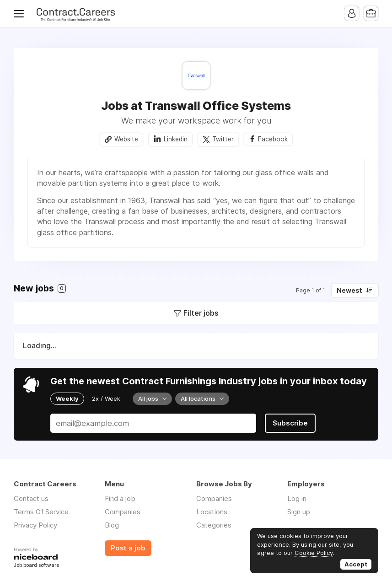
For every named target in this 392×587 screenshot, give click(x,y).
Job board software (36, 566)
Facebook (273, 139)
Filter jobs (201, 313)
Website (126, 139)
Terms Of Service (41, 512)
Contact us (31, 498)
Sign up (299, 512)
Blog (112, 525)
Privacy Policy (35, 525)
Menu (21, 14)
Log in (297, 498)
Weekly (67, 399)
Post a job (128, 548)
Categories (214, 525)
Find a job (120, 498)
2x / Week (106, 399)
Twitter (223, 139)
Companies (123, 512)
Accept (356, 564)
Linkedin (176, 139)
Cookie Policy (314, 553)
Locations (212, 512)
